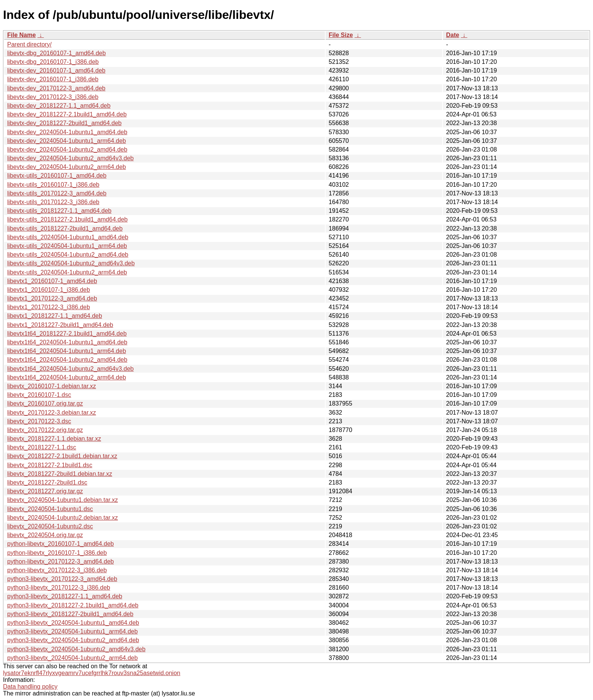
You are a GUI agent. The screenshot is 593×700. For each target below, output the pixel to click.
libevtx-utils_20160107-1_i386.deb (53, 185)
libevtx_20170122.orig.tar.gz (45, 430)
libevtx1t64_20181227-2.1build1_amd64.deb (67, 334)
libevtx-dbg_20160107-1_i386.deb (53, 62)
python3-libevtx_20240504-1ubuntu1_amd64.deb (73, 623)
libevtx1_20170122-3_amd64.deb (52, 298)
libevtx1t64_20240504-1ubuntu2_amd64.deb (67, 360)
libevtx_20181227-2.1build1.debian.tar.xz (62, 456)
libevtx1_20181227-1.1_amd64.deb (55, 316)
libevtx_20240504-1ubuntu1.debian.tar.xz (63, 500)
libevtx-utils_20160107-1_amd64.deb (57, 176)
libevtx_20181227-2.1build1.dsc (50, 465)
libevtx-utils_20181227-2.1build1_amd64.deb (67, 219)
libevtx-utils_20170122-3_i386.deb (53, 202)
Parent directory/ (29, 44)
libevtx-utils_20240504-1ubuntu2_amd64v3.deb (71, 263)
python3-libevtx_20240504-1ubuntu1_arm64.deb (72, 631)
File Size (341, 35)
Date (453, 35)
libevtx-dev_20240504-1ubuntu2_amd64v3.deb (70, 158)
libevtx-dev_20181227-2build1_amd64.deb (64, 123)
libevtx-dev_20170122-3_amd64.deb (56, 88)
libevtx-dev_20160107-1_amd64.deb (56, 70)
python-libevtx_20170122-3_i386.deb (57, 570)
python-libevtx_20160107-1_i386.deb (57, 553)
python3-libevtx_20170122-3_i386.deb (59, 588)
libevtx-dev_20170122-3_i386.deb (53, 97)
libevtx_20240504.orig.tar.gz (45, 535)
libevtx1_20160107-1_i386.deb (49, 290)
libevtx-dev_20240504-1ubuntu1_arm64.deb (67, 141)
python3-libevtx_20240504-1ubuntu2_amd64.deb (73, 640)
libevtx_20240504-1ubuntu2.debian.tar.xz (63, 518)
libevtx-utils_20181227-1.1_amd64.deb (59, 211)
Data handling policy (30, 687)
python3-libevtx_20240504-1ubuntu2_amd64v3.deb (76, 649)
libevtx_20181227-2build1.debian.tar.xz (60, 474)
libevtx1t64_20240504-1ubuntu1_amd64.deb (67, 342)
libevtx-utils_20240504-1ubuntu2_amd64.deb (68, 255)
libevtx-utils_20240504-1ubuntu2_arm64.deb (67, 272)
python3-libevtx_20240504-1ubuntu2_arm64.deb (72, 658)
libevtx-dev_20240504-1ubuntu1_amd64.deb (67, 132)
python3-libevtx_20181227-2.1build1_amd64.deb (73, 605)
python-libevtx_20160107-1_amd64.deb (61, 544)
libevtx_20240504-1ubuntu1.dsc (50, 509)
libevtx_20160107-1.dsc (39, 395)
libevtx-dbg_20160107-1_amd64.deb (57, 53)
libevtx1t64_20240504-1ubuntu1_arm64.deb (67, 351)
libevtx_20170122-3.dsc (39, 421)
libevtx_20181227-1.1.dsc (42, 447)
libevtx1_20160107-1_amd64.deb (52, 281)
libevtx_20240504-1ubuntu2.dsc (50, 526)
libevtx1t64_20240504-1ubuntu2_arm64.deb (67, 377)
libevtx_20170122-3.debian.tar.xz (52, 413)
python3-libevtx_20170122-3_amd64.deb (62, 579)
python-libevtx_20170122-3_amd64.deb (61, 561)
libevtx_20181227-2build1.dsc (47, 482)
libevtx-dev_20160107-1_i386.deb (53, 79)
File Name (22, 35)
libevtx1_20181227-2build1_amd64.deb (60, 325)
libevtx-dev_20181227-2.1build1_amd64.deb (67, 114)
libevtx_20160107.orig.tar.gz (45, 403)
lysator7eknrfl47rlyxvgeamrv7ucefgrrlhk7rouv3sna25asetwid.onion (92, 673)
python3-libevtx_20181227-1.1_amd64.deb (65, 596)
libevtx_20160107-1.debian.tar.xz (52, 386)
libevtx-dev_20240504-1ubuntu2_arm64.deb (67, 167)
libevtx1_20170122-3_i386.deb (49, 307)
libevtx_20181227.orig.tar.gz (45, 491)
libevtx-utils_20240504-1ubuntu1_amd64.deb (68, 237)
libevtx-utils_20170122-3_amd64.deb (57, 193)
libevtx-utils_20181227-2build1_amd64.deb (65, 228)
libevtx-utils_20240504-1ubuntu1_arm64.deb (67, 246)
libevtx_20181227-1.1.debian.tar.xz (54, 439)
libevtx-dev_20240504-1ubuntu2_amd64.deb (67, 149)
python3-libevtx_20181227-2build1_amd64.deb (70, 614)
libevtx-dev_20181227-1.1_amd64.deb (59, 106)
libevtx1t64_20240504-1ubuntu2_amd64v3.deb (71, 369)
